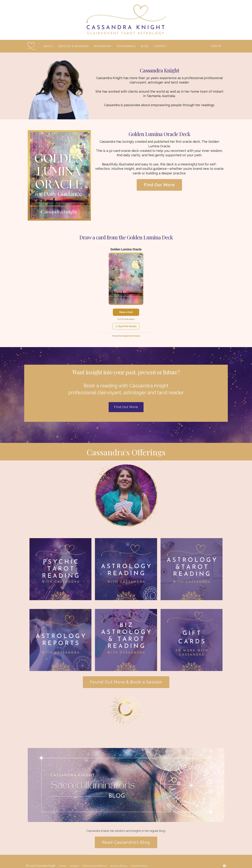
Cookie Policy (139, 866)
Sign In (216, 46)
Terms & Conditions (95, 866)
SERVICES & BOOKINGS (73, 46)
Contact (74, 866)
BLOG (144, 46)
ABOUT (48, 46)
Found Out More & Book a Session (126, 682)
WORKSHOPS (102, 46)
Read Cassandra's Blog (126, 842)
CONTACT (160, 46)
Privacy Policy (119, 866)
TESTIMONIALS (126, 46)
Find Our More (159, 185)
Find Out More (126, 407)
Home (62, 866)
